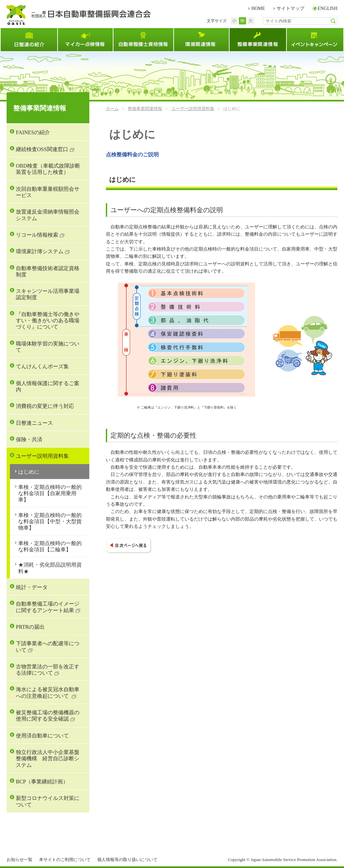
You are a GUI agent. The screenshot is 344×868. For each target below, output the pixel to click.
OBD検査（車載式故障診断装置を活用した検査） (48, 169)
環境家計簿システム (40, 251)
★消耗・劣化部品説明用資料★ (50, 568)
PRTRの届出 (30, 627)
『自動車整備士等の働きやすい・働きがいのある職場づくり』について (48, 321)
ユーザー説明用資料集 (193, 109)
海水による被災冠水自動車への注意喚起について (48, 692)
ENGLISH (327, 8)
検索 (333, 21)
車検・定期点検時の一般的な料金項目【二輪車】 (50, 546)
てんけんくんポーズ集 (42, 366)
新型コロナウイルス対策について (48, 801)
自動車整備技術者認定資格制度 (48, 271)
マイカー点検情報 (85, 40)
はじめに (29, 472)
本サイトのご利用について (65, 860)
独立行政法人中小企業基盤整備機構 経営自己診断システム (48, 759)
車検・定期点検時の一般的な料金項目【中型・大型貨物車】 (50, 522)
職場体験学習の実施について (48, 347)
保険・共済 (29, 439)
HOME (258, 8)
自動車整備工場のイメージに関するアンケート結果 (48, 607)
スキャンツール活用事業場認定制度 (48, 294)
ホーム (112, 109)
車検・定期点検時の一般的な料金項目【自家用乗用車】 (50, 493)
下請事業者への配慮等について (48, 647)
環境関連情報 (201, 40)
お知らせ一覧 (20, 860)
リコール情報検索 (37, 235)
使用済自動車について (42, 736)
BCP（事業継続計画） (42, 782)
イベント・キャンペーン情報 (315, 40)
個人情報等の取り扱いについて (127, 860)
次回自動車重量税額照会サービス (48, 192)
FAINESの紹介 (33, 132)
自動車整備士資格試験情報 (143, 40)
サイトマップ (290, 8)
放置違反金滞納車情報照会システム (48, 215)
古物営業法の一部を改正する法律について (48, 670)
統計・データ (32, 587)
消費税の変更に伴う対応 (45, 406)
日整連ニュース (34, 423)
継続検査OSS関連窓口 (42, 149)
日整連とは (29, 40)
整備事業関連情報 (258, 40)
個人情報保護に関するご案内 (48, 386)
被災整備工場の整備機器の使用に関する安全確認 (48, 716)
